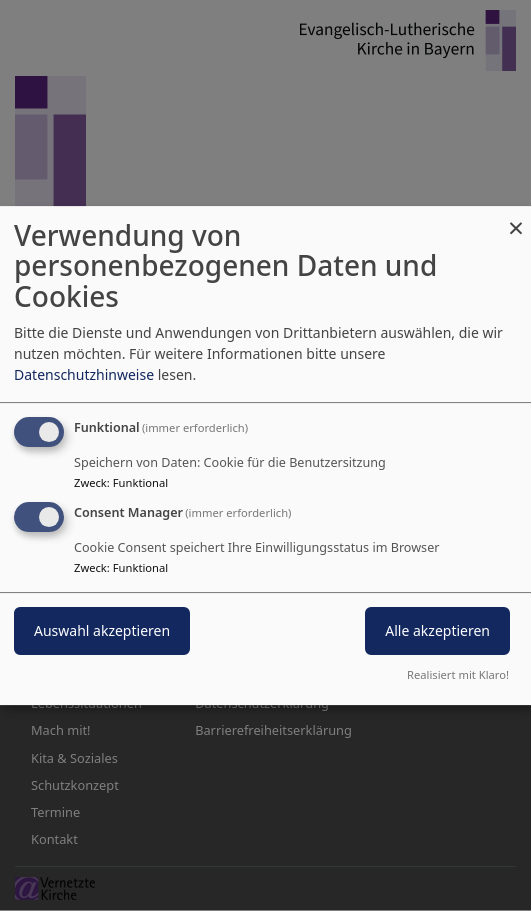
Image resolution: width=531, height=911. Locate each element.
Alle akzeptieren (437, 631)
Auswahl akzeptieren (102, 631)
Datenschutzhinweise (84, 374)
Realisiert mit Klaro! (458, 674)
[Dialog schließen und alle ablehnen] (516, 218)
